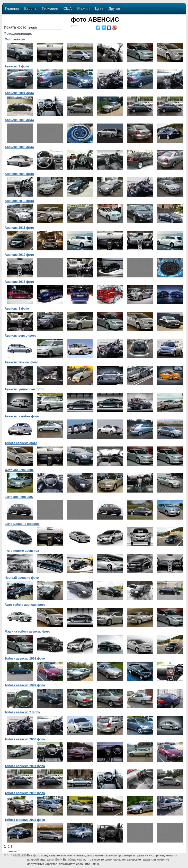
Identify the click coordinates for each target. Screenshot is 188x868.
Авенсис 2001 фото (19, 93)
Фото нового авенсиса (22, 551)
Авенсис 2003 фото (19, 120)
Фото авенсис (15, 39)
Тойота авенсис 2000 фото (25, 739)
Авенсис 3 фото (17, 309)
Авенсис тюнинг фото (21, 362)
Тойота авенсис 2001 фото (25, 766)
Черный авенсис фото (22, 578)
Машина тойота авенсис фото (27, 632)
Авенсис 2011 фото (19, 228)
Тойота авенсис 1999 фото (25, 685)
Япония (83, 8)
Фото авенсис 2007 (19, 497)
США (68, 8)
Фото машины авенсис (22, 524)
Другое (114, 8)
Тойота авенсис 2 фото (22, 712)
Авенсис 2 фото (17, 66)
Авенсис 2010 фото (19, 201)
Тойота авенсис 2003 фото (25, 820)
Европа (30, 8)
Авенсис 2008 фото (19, 174)
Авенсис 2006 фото (19, 147)
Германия (50, 8)
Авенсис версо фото (20, 336)
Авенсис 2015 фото (19, 282)
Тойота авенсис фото (21, 443)
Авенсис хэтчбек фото (22, 416)
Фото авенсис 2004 (19, 470)
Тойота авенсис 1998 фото (25, 659)
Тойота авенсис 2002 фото (25, 793)
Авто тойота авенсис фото (25, 605)
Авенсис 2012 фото (19, 255)
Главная (12, 8)
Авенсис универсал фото (24, 389)
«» (20, 855)
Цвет (99, 8)
